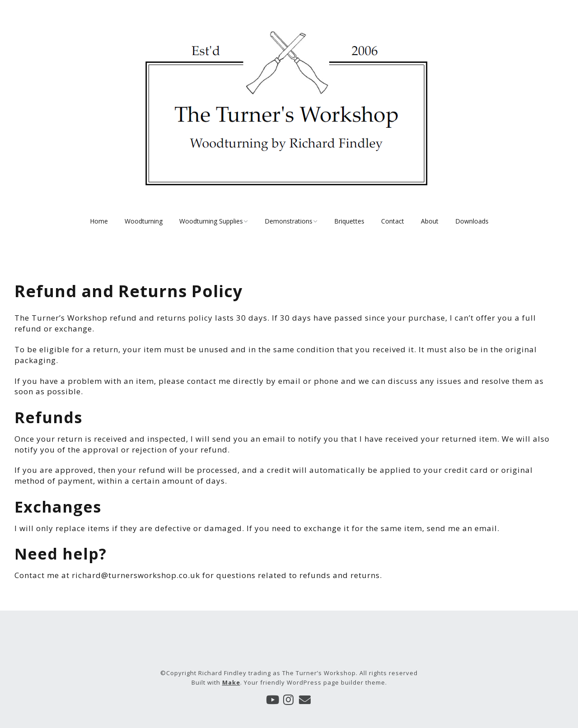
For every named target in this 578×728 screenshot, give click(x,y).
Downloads (472, 221)
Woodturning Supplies (211, 221)
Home (99, 221)
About (430, 221)
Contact (393, 221)
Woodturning (144, 221)
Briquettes (349, 221)
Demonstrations (289, 221)
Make (231, 682)
